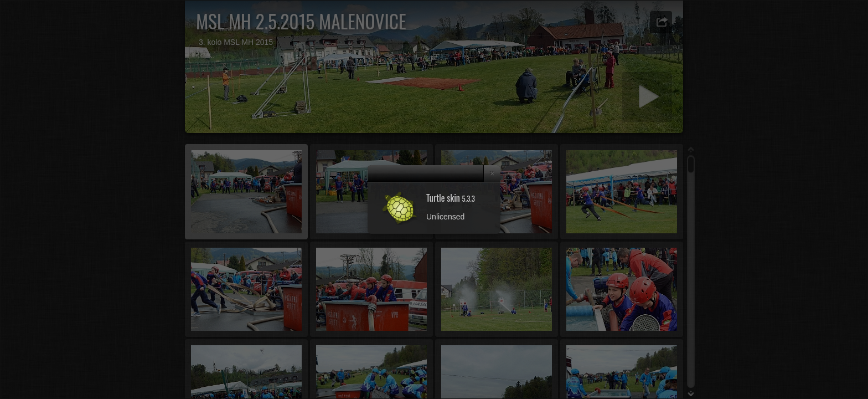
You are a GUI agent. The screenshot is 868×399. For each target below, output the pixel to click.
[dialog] (434, 199)
